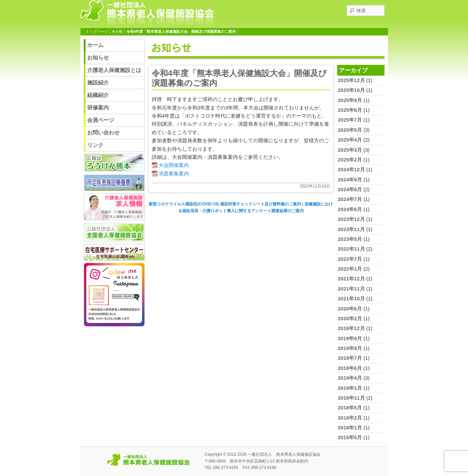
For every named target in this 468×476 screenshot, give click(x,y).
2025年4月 (350, 140)
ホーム (95, 45)
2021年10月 (351, 298)
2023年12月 (351, 219)
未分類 (117, 31)
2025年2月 (350, 160)
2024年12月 (351, 169)
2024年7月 (350, 199)
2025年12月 (351, 80)
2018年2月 (350, 418)
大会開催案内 (174, 165)
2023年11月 (351, 229)
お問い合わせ (103, 133)
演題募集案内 (174, 173)
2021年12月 (351, 279)
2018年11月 (351, 398)
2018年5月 (350, 408)
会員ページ (101, 120)
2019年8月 (350, 348)
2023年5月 (350, 239)
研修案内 (98, 108)
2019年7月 (350, 358)
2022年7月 (350, 259)
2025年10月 (351, 90)
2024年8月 (350, 189)
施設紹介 (98, 83)
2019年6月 (350, 368)
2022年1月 (350, 269)
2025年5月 (350, 130)
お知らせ (98, 58)
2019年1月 (350, 388)
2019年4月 (350, 378)
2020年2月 (350, 318)
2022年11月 (351, 249)
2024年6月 (350, 209)
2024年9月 (350, 180)
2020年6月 (350, 309)
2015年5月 (350, 437)
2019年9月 (350, 338)
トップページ (97, 31)
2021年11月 (351, 289)
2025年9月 (350, 100)
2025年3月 (350, 150)
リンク (95, 145)
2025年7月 (350, 120)
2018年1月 (350, 428)
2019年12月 (351, 328)
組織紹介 (98, 95)
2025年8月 (350, 110)
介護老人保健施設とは (114, 70)
